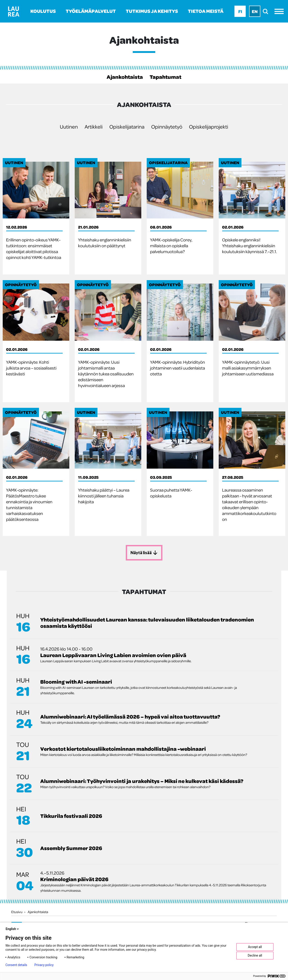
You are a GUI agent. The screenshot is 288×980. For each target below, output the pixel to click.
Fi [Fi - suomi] (240, 11)
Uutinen (69, 126)
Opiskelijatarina (127, 126)
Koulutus (43, 11)
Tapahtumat (165, 77)
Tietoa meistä (206, 11)
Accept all (255, 947)
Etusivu (17, 911)
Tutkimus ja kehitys (152, 11)
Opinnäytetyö (167, 126)
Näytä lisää (144, 552)
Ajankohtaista (125, 77)
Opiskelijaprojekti (209, 126)
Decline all (255, 955)
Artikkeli (94, 126)
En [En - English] (255, 11)
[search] (267, 11)
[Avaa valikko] (280, 11)
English (13, 929)
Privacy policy (44, 965)
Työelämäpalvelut (91, 11)
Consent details (16, 965)
